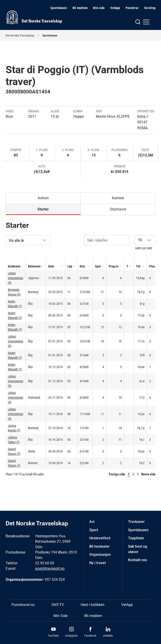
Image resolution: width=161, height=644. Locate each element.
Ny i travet (98, 563)
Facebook (90, 636)
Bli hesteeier (99, 546)
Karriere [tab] (118, 198)
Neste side (148, 474)
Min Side (60, 616)
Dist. (83, 266)
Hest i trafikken (93, 605)
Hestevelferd (100, 538)
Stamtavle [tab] (118, 209)
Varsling (150, 8)
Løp (70, 266)
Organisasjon (100, 555)
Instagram (71, 636)
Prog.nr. (114, 266)
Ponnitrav (132, 8)
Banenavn (34, 266)
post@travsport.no (50, 568)
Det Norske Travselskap (20, 36)
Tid (138, 266)
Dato (51, 266)
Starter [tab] (43, 209)
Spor (98, 266)
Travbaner (136, 522)
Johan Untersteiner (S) (16, 278)
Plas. (153, 266)
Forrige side (117, 474)
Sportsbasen (59, 8)
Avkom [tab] (43, 198)
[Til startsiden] (34, 17)
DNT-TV (58, 605)
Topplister (136, 538)
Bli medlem (80, 8)
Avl (92, 522)
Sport (94, 530)
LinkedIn (108, 636)
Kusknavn (14, 266)
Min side (99, 8)
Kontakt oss (138, 560)
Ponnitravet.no (23, 605)
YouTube (53, 636)
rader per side (145, 243)
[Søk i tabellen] (107, 240)
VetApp (115, 8)
